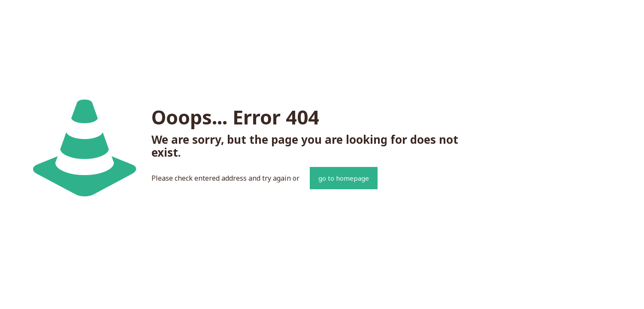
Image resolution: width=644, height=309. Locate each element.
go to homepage (344, 178)
